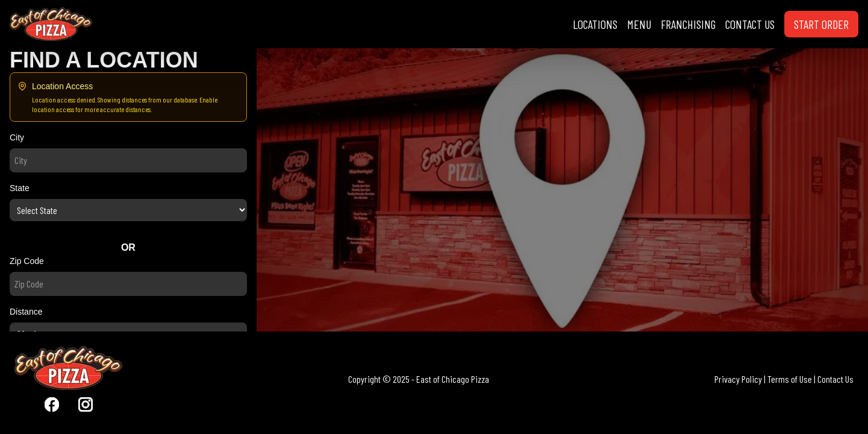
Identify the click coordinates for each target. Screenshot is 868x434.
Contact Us (835, 379)
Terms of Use (790, 379)
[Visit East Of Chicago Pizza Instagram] (86, 404)
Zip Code (27, 261)
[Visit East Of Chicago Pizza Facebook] (52, 404)
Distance (26, 312)
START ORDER (821, 24)
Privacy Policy (738, 379)
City (17, 137)
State (20, 188)
